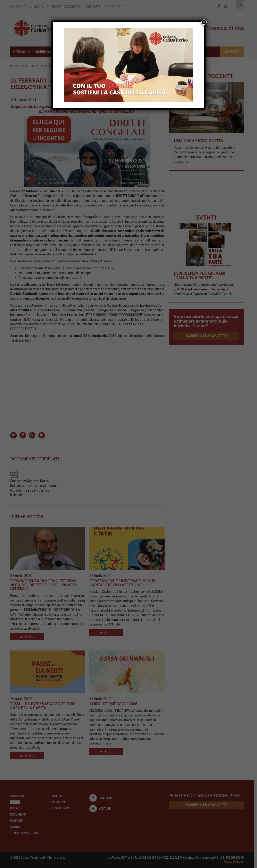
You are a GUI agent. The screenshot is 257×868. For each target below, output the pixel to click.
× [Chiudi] (204, 22)
